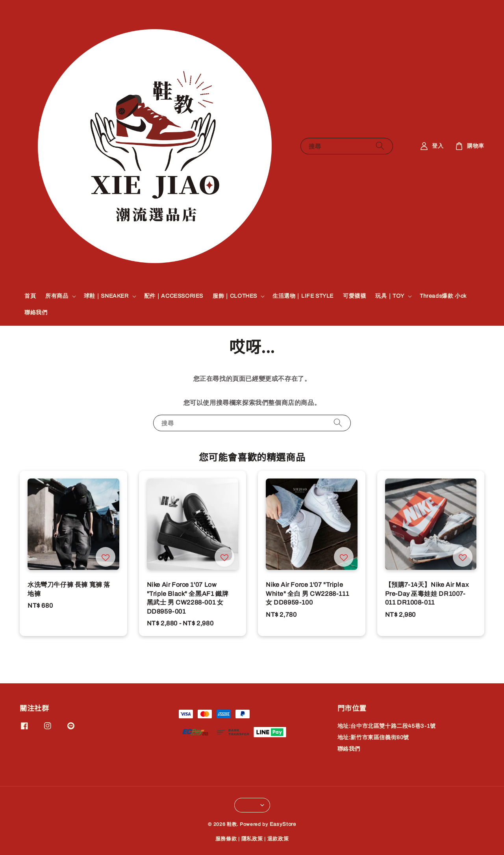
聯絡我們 (36, 313)
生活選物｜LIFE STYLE (303, 296)
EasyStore (283, 824)
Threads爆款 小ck (443, 296)
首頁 (30, 296)
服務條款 (226, 839)
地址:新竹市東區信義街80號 (373, 737)
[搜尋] (380, 146)
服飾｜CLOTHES (235, 296)
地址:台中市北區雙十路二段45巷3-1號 (387, 726)
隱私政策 (252, 839)
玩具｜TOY (390, 296)
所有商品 (57, 296)
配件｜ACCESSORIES (174, 296)
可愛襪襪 (354, 296)
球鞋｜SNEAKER (106, 296)
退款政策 (278, 839)
